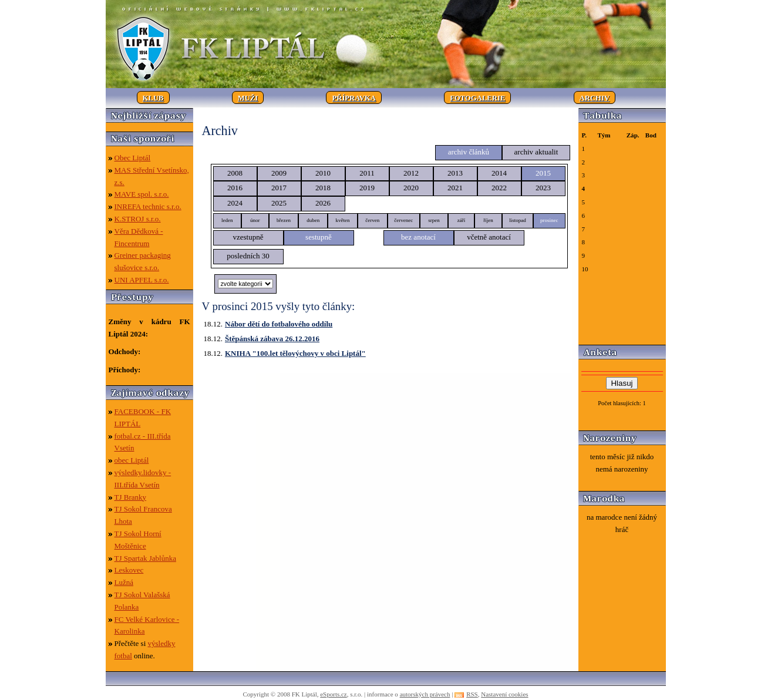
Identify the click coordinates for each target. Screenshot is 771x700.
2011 (367, 173)
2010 (323, 173)
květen (342, 220)
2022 (499, 188)
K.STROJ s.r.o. (138, 219)
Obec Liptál (133, 158)
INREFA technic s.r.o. (148, 206)
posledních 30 (248, 256)
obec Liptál (132, 460)
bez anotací (418, 237)
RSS (472, 694)
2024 (235, 203)
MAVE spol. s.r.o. (142, 194)
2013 (455, 173)
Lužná (124, 582)
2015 (543, 173)
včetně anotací (489, 237)
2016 (235, 188)
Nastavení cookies (504, 694)
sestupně (319, 237)
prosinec (549, 220)
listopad (518, 220)
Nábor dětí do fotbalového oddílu (279, 324)
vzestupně (248, 237)
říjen (488, 220)
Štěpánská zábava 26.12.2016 (272, 339)
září (462, 220)
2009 (279, 173)
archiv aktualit (536, 152)
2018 (323, 188)
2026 (323, 203)
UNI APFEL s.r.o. (142, 280)
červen (372, 220)
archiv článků (469, 152)
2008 (235, 173)
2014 (499, 173)
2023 (543, 188)
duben (313, 220)
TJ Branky (131, 497)
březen (284, 220)
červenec (403, 220)
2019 (367, 188)
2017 (279, 188)
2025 (279, 203)
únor (255, 220)
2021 (455, 188)
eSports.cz (334, 694)
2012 (411, 173)
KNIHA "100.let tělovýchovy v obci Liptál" (295, 353)
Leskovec (129, 570)
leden (227, 220)
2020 (411, 188)
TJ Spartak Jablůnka (145, 558)
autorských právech (425, 694)
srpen (434, 220)
